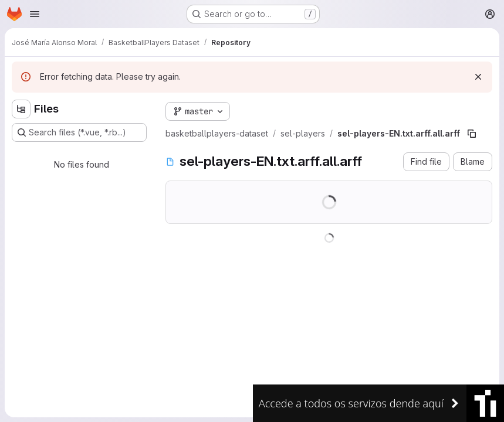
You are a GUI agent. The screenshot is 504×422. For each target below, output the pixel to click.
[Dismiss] (478, 77)
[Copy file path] (472, 134)
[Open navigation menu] (35, 14)
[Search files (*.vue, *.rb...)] (79, 132)
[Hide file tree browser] (21, 109)
